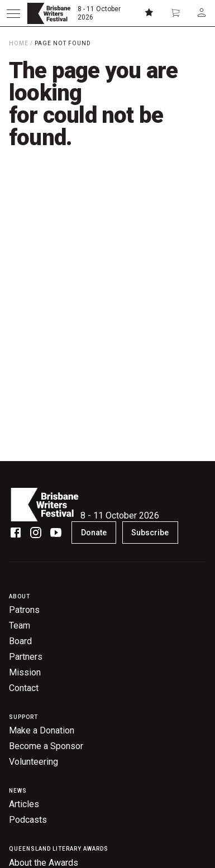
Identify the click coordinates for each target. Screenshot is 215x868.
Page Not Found (63, 43)
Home (19, 43)
